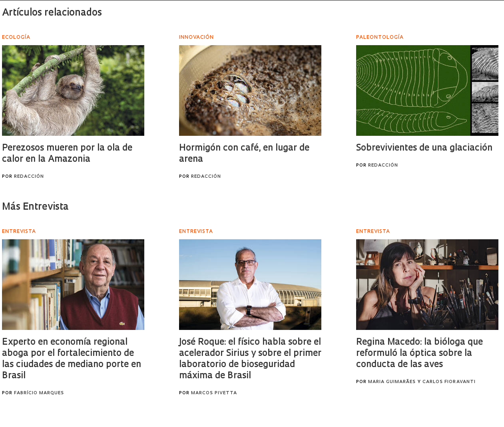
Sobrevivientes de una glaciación (424, 148)
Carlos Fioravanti (449, 382)
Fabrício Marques (39, 393)
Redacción (29, 177)
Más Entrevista (35, 207)
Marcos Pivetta (214, 393)
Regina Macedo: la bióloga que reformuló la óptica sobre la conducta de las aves (419, 354)
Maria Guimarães (392, 382)
